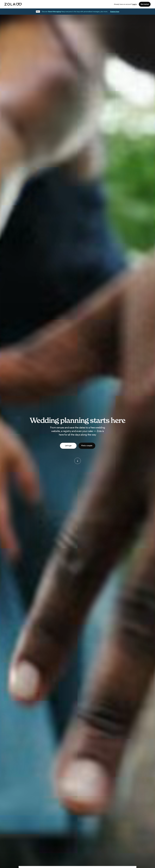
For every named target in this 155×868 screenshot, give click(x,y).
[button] (78, 461)
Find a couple (87, 446)
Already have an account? (125, 4)
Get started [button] (145, 4)
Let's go (68, 446)
